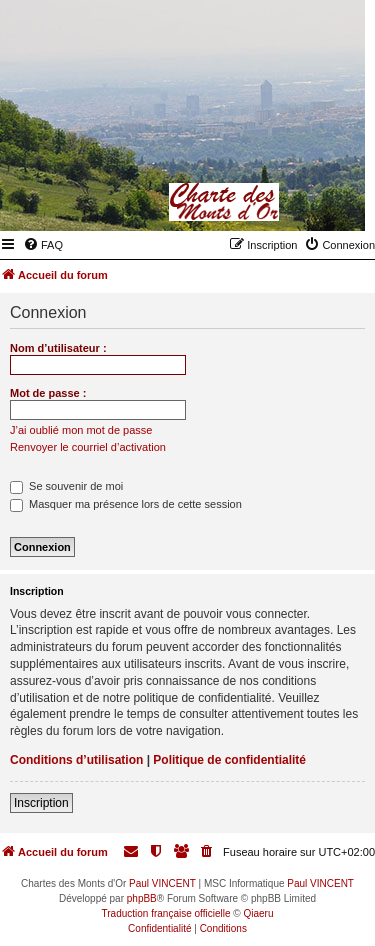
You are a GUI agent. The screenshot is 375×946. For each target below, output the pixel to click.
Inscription (41, 803)
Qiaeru (258, 913)
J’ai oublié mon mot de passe (81, 430)
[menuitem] (43, 245)
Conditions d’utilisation (76, 760)
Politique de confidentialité (229, 760)
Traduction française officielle (166, 913)
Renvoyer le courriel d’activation (88, 447)
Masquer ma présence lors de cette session (126, 504)
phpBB (142, 898)
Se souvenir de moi (66, 486)
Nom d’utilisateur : (58, 348)
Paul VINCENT (162, 883)
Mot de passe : (48, 393)
